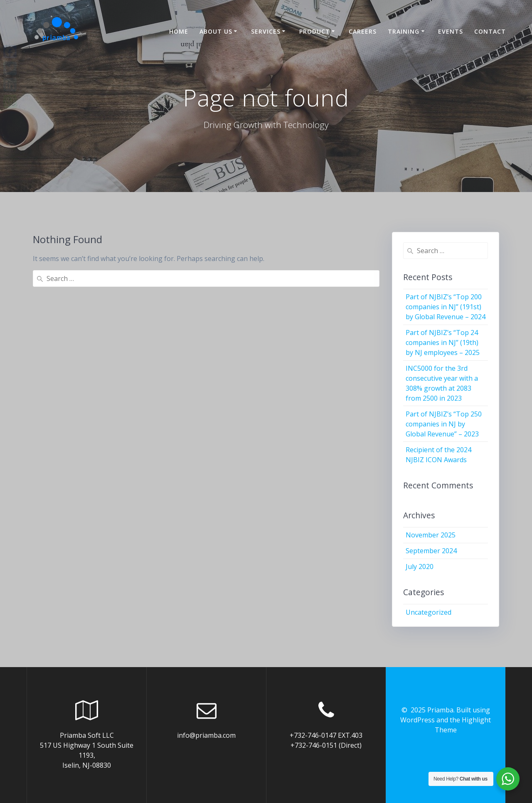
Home (179, 31)
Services (266, 31)
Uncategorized (429, 612)
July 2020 (420, 567)
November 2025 (431, 535)
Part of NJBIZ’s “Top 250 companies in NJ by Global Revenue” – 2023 (444, 424)
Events (451, 31)
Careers (363, 31)
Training (404, 31)
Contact (490, 31)
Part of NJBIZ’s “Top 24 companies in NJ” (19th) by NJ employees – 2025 (443, 342)
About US (216, 31)
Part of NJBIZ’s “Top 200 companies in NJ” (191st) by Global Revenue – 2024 (446, 307)
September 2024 (431, 551)
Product (315, 31)
